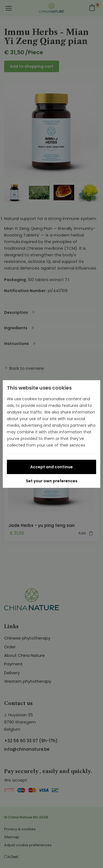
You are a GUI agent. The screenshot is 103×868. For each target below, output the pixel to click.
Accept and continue (51, 467)
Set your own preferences (52, 481)
